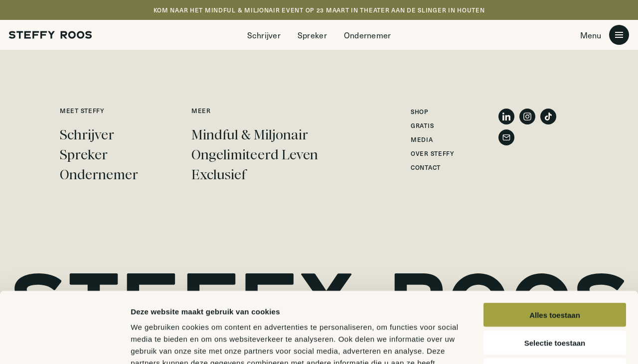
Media (422, 139)
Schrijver (264, 35)
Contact (426, 167)
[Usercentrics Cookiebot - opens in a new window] (65, 345)
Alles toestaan (555, 244)
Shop (420, 112)
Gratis (422, 125)
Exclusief (219, 175)
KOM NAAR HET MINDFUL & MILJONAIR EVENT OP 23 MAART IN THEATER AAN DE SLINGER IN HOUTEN (319, 10)
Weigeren (555, 300)
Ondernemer (368, 35)
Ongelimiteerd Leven (255, 155)
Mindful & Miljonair (250, 135)
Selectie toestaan (555, 272)
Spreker (312, 35)
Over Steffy (433, 153)
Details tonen (539, 344)
